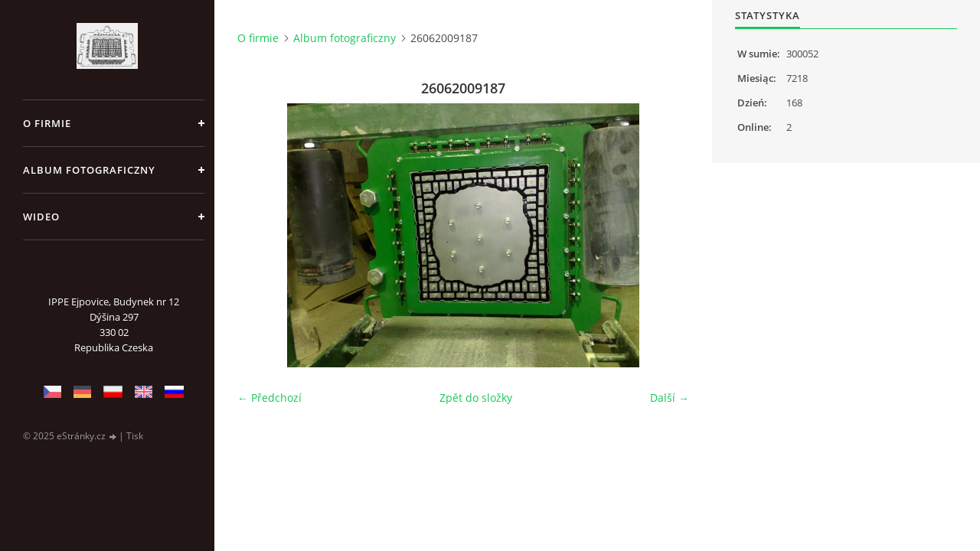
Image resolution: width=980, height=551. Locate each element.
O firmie (47, 123)
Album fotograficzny (89, 170)
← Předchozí (269, 398)
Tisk (135, 436)
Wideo (41, 217)
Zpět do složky (476, 398)
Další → (670, 398)
